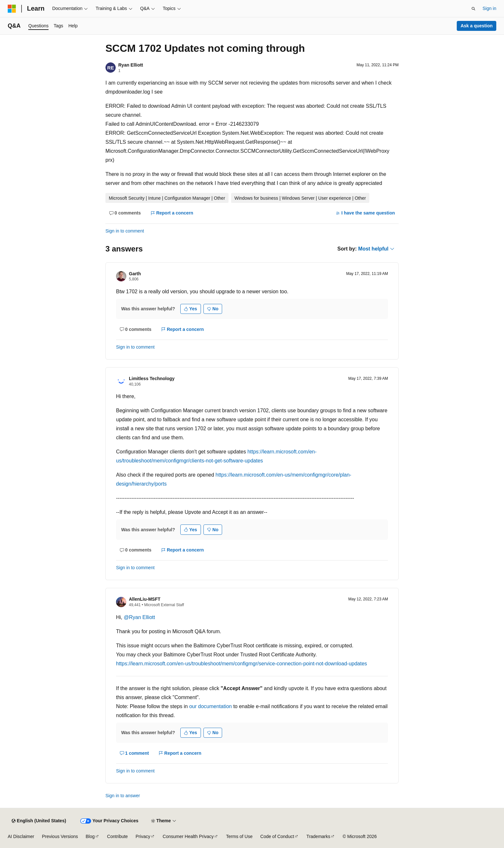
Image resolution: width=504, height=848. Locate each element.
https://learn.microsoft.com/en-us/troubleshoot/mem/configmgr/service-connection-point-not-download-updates (242, 664)
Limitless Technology (152, 378)
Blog (90, 836)
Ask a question (477, 26)
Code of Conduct (277, 836)
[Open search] (473, 9)
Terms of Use (239, 836)
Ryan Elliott (131, 65)
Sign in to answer (123, 796)
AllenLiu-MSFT (145, 599)
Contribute (117, 836)
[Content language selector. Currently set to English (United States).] (39, 821)
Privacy (143, 836)
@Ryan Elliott (139, 617)
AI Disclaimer (21, 836)
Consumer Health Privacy (188, 836)
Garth (135, 274)
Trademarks (318, 836)
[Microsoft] (12, 9)
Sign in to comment (125, 231)
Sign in (489, 8)
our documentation (211, 706)
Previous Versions (60, 836)
